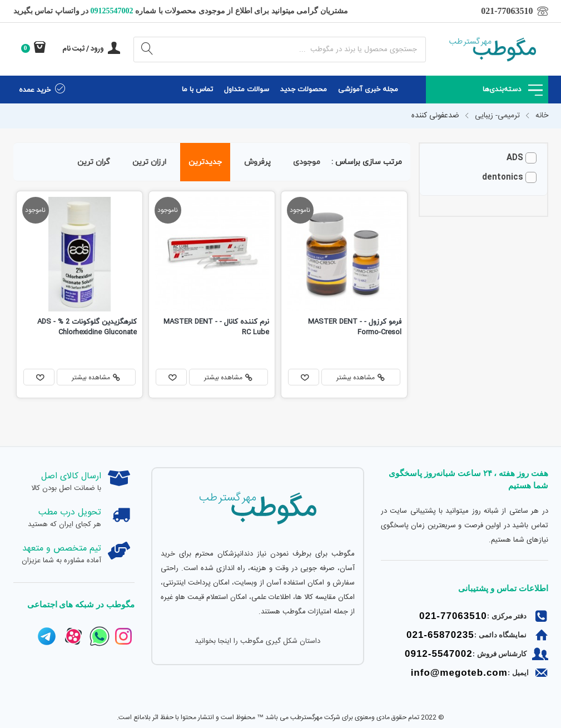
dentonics (503, 178)
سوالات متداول (247, 90)
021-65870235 (440, 635)
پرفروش (257, 162)
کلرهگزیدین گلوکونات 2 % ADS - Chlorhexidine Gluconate (87, 328)
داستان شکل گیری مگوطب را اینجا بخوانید (257, 641)
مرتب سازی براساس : (367, 162)
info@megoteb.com (459, 673)
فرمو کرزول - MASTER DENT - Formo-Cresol (355, 328)
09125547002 (111, 11)
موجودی (307, 162)
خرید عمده (42, 89)
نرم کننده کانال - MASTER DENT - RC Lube (216, 328)
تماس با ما (197, 90)
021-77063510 (453, 616)
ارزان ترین (149, 162)
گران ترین (94, 162)
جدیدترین (205, 162)
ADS (515, 158)
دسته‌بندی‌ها (513, 90)
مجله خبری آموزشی (368, 90)
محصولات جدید (304, 90)
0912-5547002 (439, 654)
